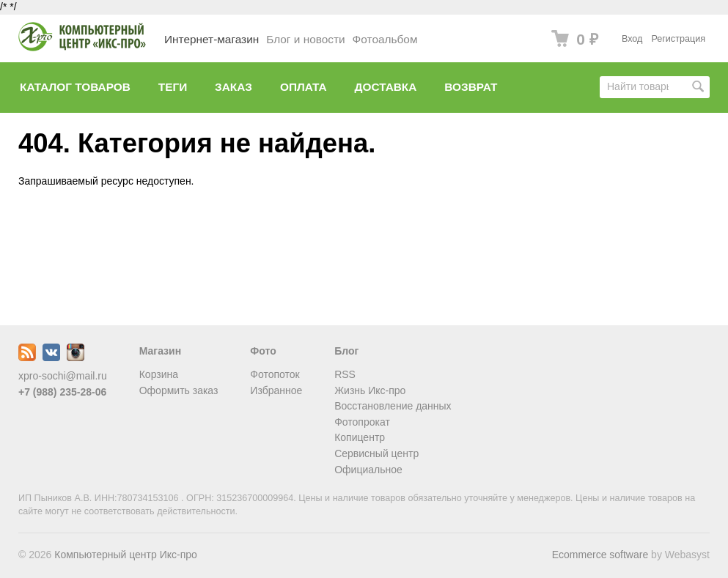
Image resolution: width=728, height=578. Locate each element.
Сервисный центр (376, 453)
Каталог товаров (75, 87)
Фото (263, 351)
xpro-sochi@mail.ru (63, 376)
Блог (346, 351)
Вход (632, 39)
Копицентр (360, 437)
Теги (173, 87)
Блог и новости (305, 39)
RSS (345, 374)
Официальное (368, 470)
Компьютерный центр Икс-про (126, 555)
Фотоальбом (385, 39)
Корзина (159, 374)
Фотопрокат (362, 422)
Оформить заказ (179, 390)
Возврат (471, 87)
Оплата (304, 87)
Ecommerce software (600, 555)
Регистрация (678, 39)
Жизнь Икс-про (370, 390)
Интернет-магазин (212, 39)
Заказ (234, 87)
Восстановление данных (393, 406)
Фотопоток (275, 374)
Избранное (276, 390)
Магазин (160, 351)
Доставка (386, 87)
